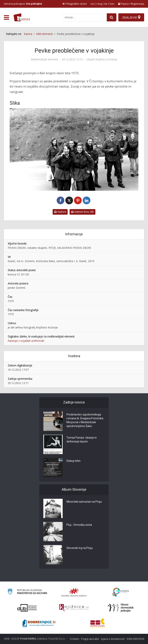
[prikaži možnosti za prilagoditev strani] (75, 4)
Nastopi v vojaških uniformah (26, 341)
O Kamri (75, 639)
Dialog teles (74, 461)
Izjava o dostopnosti (113, 639)
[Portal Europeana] (121, 592)
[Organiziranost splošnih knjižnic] (74, 592)
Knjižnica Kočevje (106, 59)
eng (100, 4)
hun (112, 4)
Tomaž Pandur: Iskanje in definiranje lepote (82, 440)
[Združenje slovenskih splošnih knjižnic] (74, 608)
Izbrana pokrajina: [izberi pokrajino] (23, 4)
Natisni (60, 212)
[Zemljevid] (131, 17)
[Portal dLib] (27, 608)
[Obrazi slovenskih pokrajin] (121, 608)
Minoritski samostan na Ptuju (84, 502)
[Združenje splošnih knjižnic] (97, 623)
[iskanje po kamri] (85, 17)
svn (93, 4)
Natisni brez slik (82, 212)
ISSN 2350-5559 (135, 639)
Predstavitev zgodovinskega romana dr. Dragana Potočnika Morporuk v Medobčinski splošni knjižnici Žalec (85, 420)
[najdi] (112, 17)
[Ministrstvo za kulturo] (27, 592)
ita (106, 4)
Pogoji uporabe (90, 639)
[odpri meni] (6, 18)
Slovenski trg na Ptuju (80, 548)
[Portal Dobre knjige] (39, 623)
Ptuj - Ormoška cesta (79, 525)
